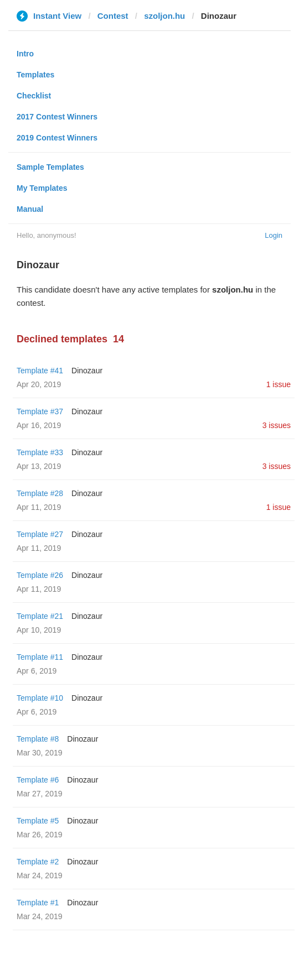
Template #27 (40, 534)
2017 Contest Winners (57, 117)
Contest (113, 16)
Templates (35, 75)
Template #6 (38, 780)
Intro (25, 54)
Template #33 (40, 452)
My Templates (42, 188)
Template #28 (40, 493)
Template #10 (40, 698)
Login (274, 235)
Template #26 (40, 575)
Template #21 (40, 616)
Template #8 (38, 739)
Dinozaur (87, 371)
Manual (30, 209)
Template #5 (38, 821)
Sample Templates (50, 167)
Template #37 (40, 411)
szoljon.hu (164, 16)
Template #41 (40, 371)
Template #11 (40, 657)
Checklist (34, 96)
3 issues (277, 425)
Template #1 (38, 903)
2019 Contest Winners (57, 138)
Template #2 (38, 862)
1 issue (279, 384)
